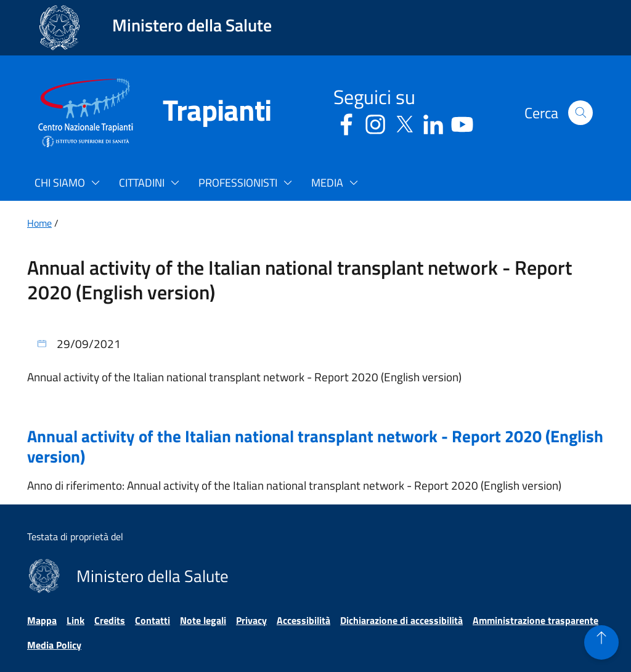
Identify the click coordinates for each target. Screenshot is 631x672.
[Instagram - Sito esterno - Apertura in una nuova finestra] (375, 122)
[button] (580, 113)
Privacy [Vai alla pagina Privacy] (251, 620)
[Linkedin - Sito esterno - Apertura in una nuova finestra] (433, 122)
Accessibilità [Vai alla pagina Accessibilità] (303, 620)
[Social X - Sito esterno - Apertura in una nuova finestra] (404, 122)
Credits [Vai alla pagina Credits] (110, 620)
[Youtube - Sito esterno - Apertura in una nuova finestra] (462, 122)
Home (39, 223)
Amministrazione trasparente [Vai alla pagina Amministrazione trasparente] (535, 620)
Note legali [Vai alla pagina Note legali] (203, 620)
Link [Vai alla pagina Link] (75, 620)
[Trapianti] (202, 113)
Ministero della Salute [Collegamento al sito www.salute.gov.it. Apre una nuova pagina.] (192, 25)
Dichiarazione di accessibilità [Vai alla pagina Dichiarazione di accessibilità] (401, 620)
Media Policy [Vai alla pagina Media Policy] (54, 645)
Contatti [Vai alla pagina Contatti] (153, 620)
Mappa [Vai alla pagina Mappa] (42, 620)
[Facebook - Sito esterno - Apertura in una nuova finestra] (346, 122)
